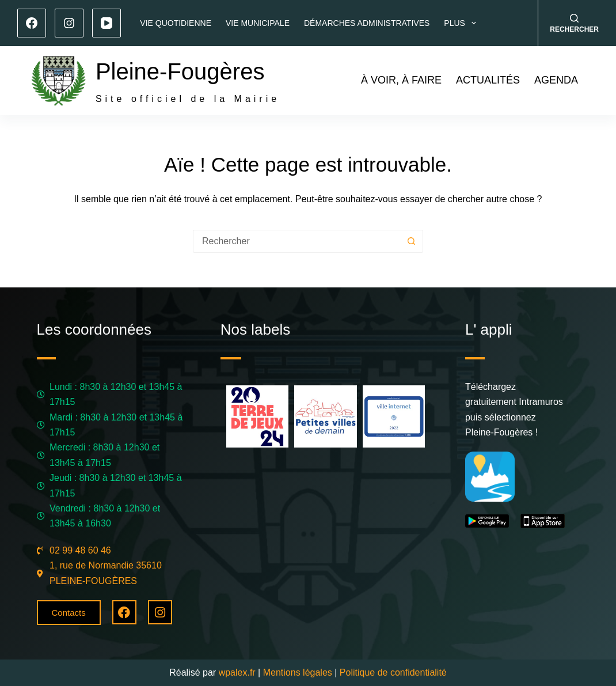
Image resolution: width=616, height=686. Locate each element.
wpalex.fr (237, 672)
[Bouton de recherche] (412, 241)
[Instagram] (69, 23)
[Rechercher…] (296, 241)
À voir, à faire (401, 80)
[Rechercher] (574, 23)
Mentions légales (298, 672)
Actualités (488, 80)
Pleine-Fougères (180, 71)
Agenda (556, 80)
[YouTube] (107, 23)
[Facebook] (32, 23)
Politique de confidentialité (393, 672)
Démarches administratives (367, 23)
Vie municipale (258, 23)
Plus (462, 23)
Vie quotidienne (176, 23)
